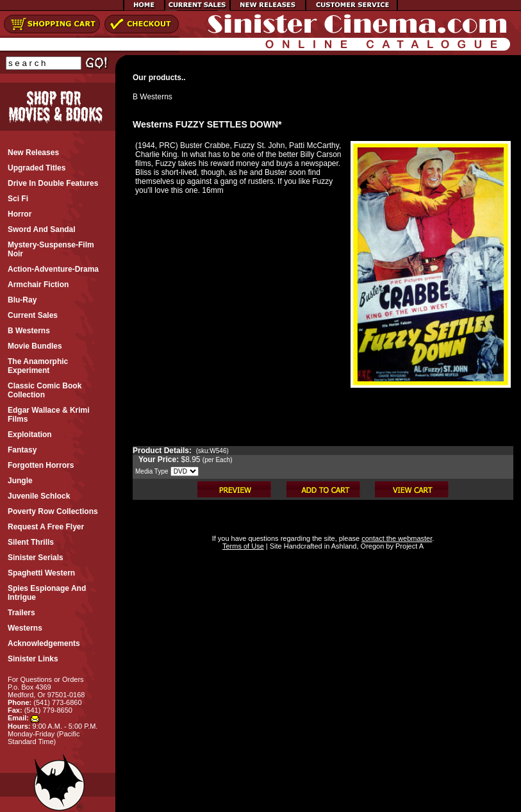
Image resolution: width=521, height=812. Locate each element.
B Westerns (153, 97)
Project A (409, 546)
